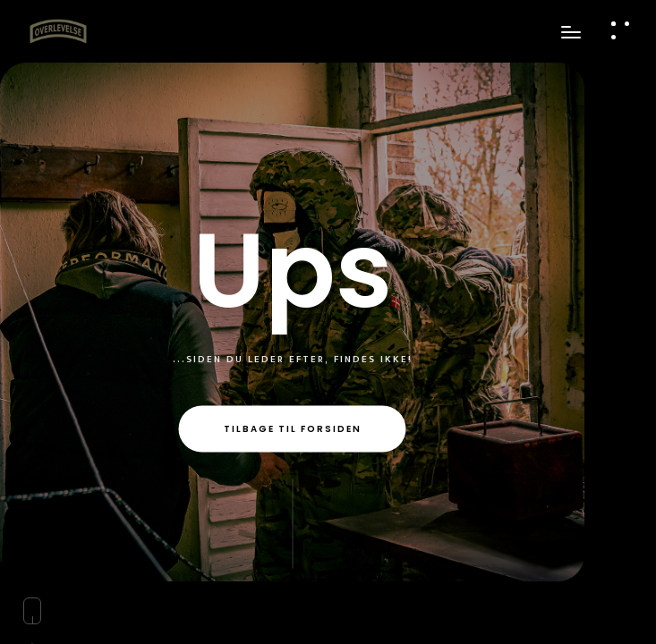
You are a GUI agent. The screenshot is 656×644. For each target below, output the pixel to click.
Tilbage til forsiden (293, 429)
